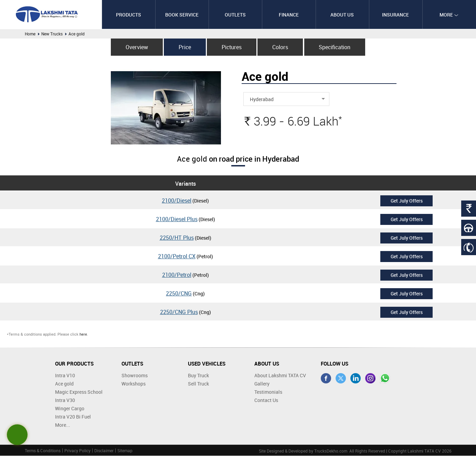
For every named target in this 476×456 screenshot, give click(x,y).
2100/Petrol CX (177, 257)
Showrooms (135, 376)
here (83, 334)
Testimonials (268, 392)
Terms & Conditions (43, 451)
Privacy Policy (77, 451)
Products (129, 15)
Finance (289, 15)
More (449, 15)
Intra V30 (65, 400)
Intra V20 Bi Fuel (73, 417)
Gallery (262, 384)
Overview (135, 47)
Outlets (235, 15)
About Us (342, 15)
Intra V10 (65, 376)
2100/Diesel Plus (177, 219)
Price (184, 47)
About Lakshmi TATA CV (280, 376)
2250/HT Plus (177, 238)
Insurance (395, 15)
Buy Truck (198, 376)
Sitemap (125, 451)
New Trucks (52, 34)
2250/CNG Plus (179, 312)
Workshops (134, 384)
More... (63, 425)
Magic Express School (79, 392)
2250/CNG (179, 294)
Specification (336, 47)
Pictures (232, 47)
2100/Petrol (177, 275)
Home (30, 34)
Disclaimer (104, 451)
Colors (281, 47)
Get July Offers (407, 201)
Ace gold (64, 384)
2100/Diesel (177, 201)
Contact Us (266, 400)
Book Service (182, 15)
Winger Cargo (70, 409)
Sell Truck (198, 384)
